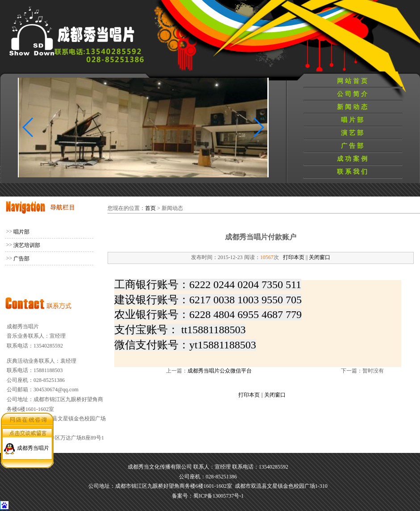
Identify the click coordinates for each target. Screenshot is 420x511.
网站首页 (353, 81)
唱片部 (353, 120)
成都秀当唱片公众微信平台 (220, 371)
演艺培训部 (27, 245)
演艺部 (353, 133)
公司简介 (353, 94)
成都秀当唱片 (33, 446)
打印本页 (294, 257)
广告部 (353, 146)
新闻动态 (353, 107)
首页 (150, 208)
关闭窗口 (320, 257)
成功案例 (353, 159)
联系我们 (353, 172)
